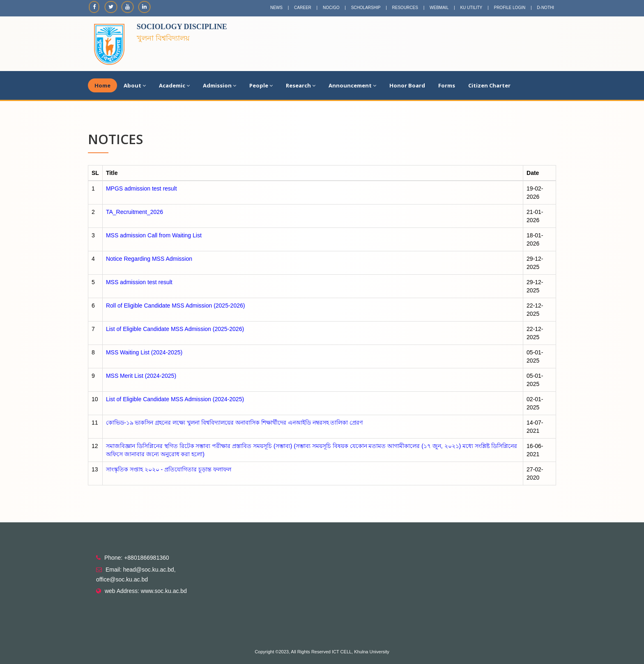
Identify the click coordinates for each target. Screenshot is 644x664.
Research (301, 85)
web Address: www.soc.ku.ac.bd (146, 591)
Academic (174, 85)
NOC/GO (331, 8)
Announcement (352, 85)
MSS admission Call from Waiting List (154, 235)
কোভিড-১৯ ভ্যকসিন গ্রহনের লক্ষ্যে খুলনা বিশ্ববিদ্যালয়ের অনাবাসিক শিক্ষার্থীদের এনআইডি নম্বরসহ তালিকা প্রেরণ (234, 423)
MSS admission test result (139, 282)
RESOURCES (405, 8)
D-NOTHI (545, 8)
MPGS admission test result (141, 188)
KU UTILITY (471, 8)
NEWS (276, 8)
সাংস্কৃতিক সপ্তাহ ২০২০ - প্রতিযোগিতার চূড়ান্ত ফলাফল (169, 469)
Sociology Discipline (182, 27)
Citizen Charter (489, 85)
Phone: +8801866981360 (137, 558)
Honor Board (407, 85)
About (135, 85)
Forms (447, 85)
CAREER (303, 8)
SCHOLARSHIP (366, 8)
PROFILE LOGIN (509, 8)
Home (102, 85)
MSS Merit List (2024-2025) (141, 376)
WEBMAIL (439, 8)
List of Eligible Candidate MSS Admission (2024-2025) (175, 399)
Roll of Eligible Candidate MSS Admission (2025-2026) (176, 306)
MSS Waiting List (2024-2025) (144, 352)
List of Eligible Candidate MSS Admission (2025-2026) (175, 329)
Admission (220, 85)
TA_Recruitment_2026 (135, 212)
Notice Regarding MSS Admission (149, 259)
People (261, 85)
